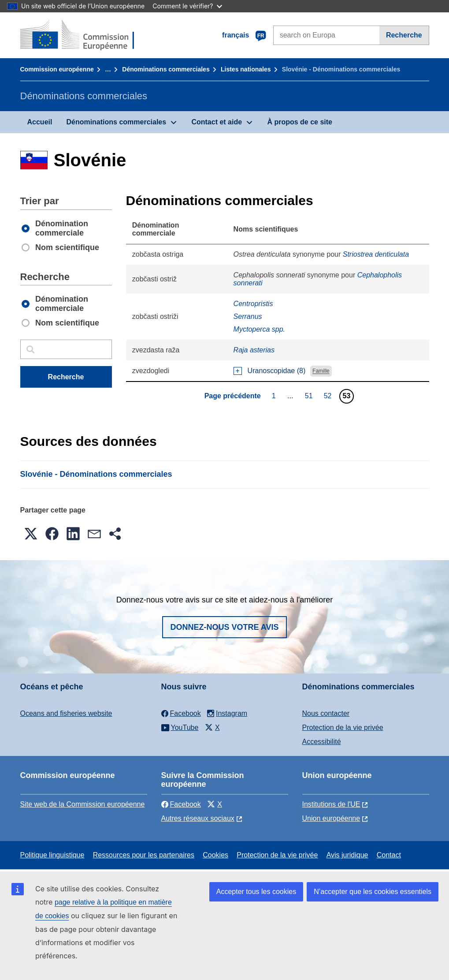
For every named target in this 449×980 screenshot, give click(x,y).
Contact (389, 855)
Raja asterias (254, 350)
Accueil (40, 122)
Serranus (248, 316)
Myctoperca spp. (259, 329)
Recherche (404, 35)
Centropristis (253, 304)
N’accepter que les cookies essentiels (373, 892)
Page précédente (233, 396)
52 (329, 396)
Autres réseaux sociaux (198, 818)
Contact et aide (217, 122)
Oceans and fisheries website (66, 713)
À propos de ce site (300, 122)
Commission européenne (57, 69)
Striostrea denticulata (376, 254)
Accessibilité (322, 742)
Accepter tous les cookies (256, 892)
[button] (31, 534)
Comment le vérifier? (187, 6)
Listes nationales (246, 69)
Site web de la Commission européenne (83, 804)
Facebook (181, 804)
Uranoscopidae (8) (277, 371)
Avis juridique (347, 855)
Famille (321, 371)
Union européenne (331, 818)
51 (310, 396)
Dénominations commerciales (166, 69)
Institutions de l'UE (331, 804)
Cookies (215, 855)
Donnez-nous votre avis (224, 627)
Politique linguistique (52, 855)
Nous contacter (326, 713)
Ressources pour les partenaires (144, 855)
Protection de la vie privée (343, 728)
